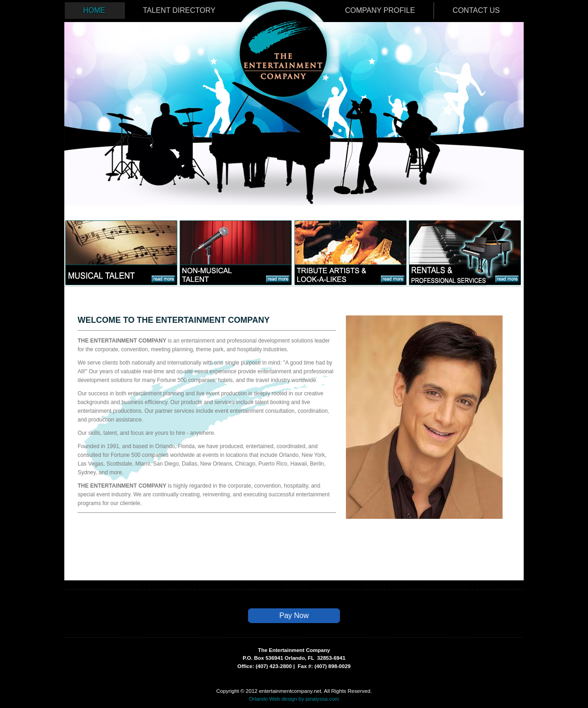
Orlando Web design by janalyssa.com (294, 699)
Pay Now (294, 615)
